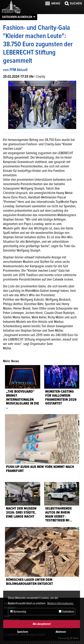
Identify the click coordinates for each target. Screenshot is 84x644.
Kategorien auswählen (17, 17)
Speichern (22, 632)
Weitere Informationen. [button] (60, 603)
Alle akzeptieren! (42, 624)
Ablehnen (61, 632)
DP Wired (74, 638)
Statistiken (66, 612)
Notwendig (18, 612)
